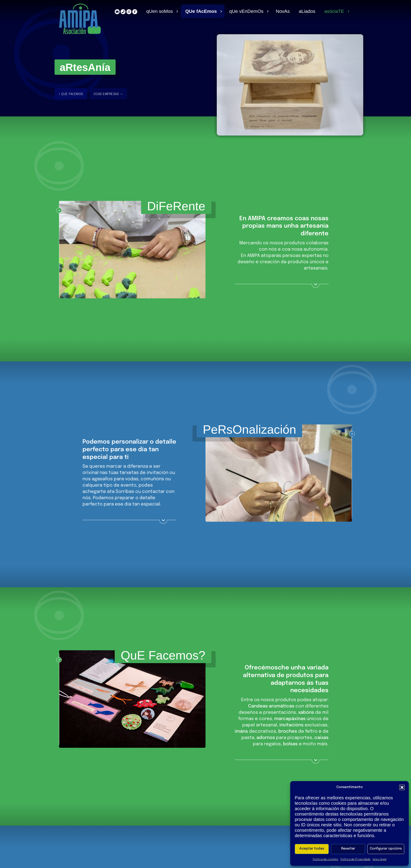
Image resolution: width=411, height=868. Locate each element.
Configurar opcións (386, 849)
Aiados (307, 11)
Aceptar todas (312, 849)
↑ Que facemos (71, 94)
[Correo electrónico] (115, 12)
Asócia (334, 11)
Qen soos (158, 11)
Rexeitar (348, 849)
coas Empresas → (108, 94)
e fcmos (200, 11)
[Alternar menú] (176, 11)
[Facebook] (133, 12)
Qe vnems (245, 11)
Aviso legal (380, 859)
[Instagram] (127, 12)
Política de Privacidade (355, 859)
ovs (282, 11)
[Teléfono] (121, 12)
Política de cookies (325, 859)
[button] (402, 787)
